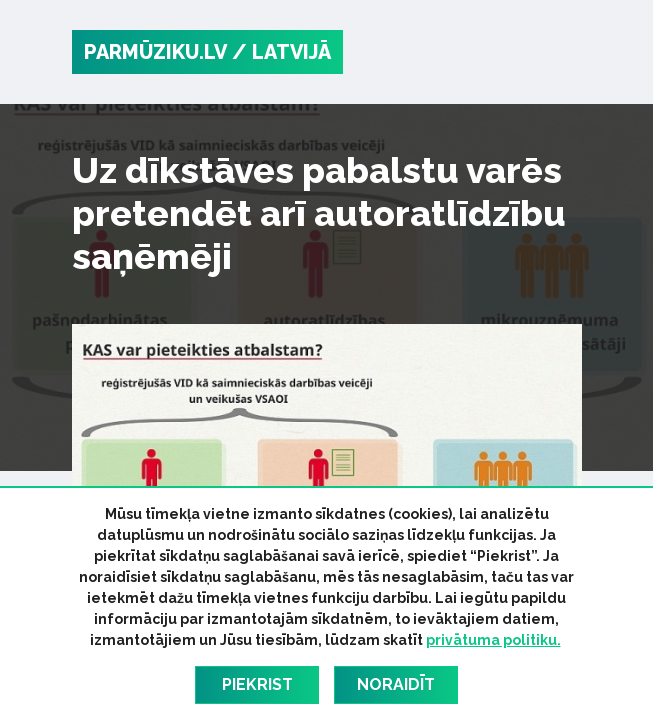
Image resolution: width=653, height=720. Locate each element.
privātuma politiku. (493, 640)
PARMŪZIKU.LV (155, 52)
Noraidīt (396, 684)
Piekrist (257, 684)
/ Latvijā (281, 52)
